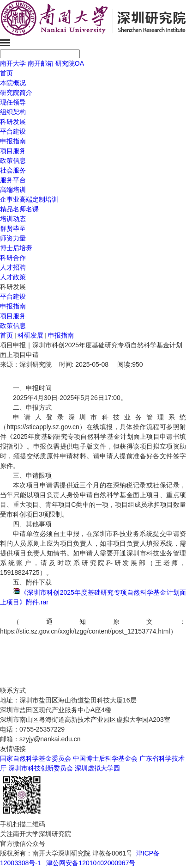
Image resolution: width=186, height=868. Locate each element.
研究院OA (70, 63)
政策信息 (13, 326)
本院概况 (13, 83)
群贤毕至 (13, 228)
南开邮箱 (41, 63)
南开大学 (13, 63)
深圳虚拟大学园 (97, 768)
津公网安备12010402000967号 (91, 863)
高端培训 (13, 190)
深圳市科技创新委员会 (41, 768)
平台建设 (13, 296)
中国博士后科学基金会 (105, 758)
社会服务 (13, 170)
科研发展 (13, 122)
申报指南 (13, 306)
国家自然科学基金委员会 (36, 758)
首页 (6, 73)
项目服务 (13, 316)
